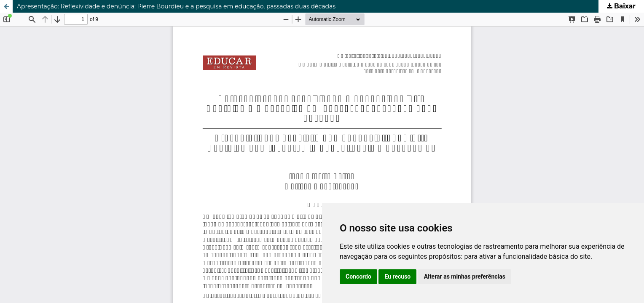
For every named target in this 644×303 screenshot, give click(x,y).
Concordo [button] (358, 276)
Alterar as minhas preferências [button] (465, 276)
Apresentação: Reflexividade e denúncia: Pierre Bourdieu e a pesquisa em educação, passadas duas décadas (176, 6)
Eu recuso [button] (397, 276)
